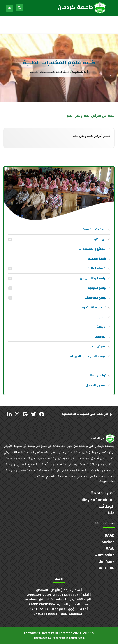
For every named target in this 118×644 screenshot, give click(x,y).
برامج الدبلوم (97, 288)
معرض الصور (97, 346)
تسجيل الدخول (96, 385)
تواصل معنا (98, 375)
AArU (110, 548)
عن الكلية (99, 239)
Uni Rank (107, 562)
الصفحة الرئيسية (95, 230)
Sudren (108, 542)
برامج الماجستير (95, 298)
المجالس (100, 337)
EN (9, 8)
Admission (105, 555)
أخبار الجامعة (103, 493)
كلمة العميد (97, 259)
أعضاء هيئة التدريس (92, 307)
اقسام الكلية (97, 269)
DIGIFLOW (106, 568)
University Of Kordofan (56, 633)
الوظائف (107, 506)
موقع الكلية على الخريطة (88, 356)
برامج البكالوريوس (93, 278)
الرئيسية (80, 71)
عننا (111, 513)
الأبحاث (101, 327)
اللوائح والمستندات (93, 249)
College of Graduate (96, 500)
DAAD (110, 535)
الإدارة (102, 317)
